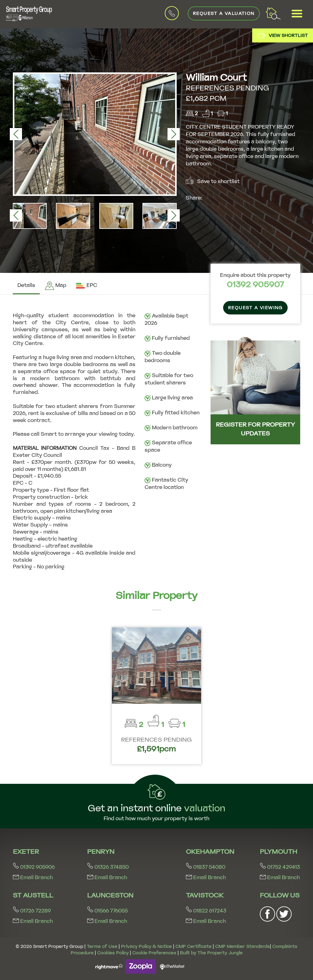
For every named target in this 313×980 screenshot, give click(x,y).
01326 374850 (108, 867)
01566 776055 (107, 911)
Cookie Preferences (154, 953)
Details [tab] (26, 285)
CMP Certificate (193, 946)
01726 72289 (32, 911)
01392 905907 (255, 284)
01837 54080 (206, 867)
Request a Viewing (255, 308)
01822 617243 (206, 911)
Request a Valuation (224, 13)
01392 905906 (34, 867)
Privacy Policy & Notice (146, 946)
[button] (16, 134)
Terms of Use (102, 946)
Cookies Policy (113, 953)
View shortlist (283, 34)
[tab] (56, 286)
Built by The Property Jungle (211, 953)
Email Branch (33, 877)
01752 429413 (280, 867)
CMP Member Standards (243, 946)
